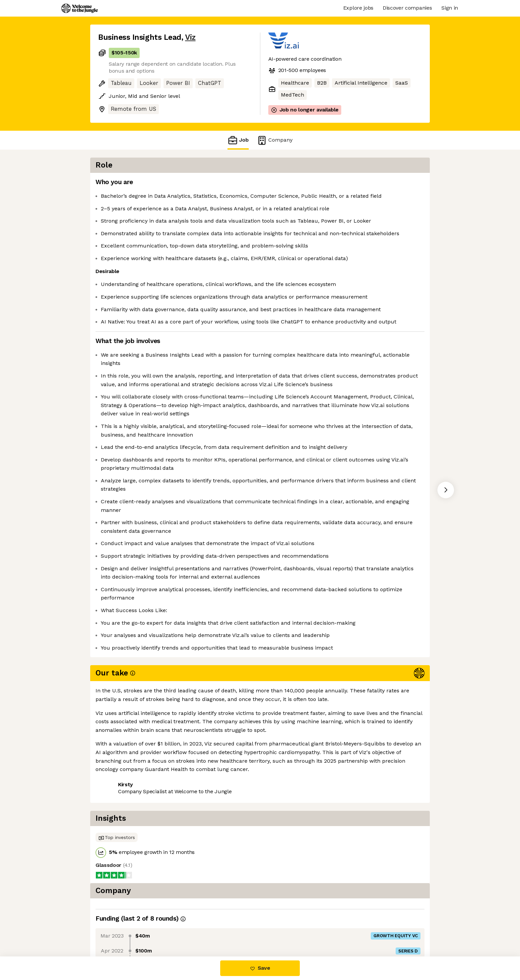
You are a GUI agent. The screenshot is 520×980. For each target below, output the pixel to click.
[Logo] (80, 8)
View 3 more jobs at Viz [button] (175, 928)
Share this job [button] (116, 928)
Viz (190, 37)
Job (238, 140)
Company (275, 140)
